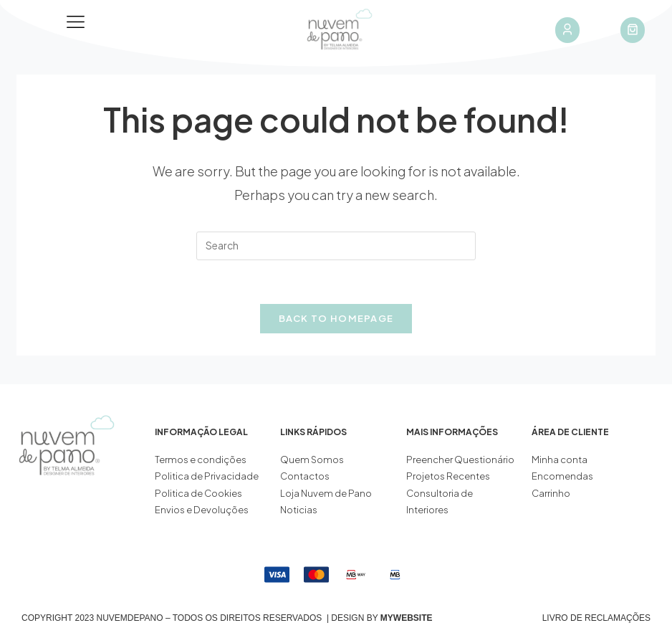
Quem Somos (312, 460)
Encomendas (562, 476)
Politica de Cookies (198, 493)
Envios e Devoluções (202, 510)
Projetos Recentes (448, 476)
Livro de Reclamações (596, 618)
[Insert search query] (336, 246)
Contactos (305, 476)
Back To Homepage (336, 318)
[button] (76, 22)
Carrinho (551, 493)
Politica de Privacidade (207, 476)
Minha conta (560, 460)
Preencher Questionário (460, 460)
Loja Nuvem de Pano (326, 493)
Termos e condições (201, 460)
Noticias (299, 510)
